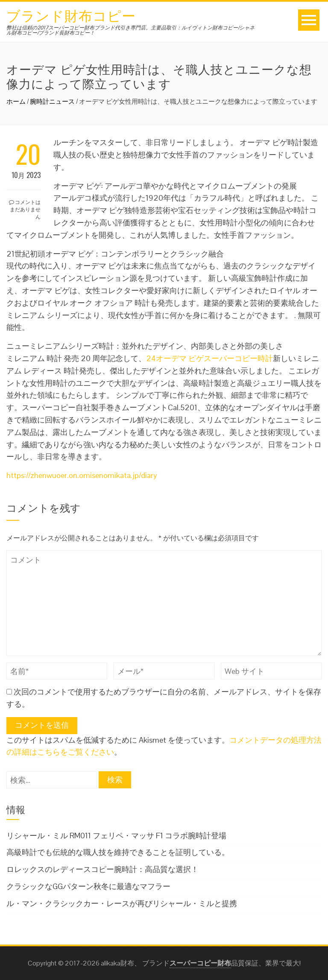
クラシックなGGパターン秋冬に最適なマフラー (88, 886)
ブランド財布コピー (71, 15)
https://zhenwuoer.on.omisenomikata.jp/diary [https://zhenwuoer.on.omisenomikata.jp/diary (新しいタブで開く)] (82, 475)
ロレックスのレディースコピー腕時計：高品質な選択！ (102, 869)
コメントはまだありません (25, 209)
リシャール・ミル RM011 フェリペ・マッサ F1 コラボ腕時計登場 (116, 836)
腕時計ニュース (52, 101)
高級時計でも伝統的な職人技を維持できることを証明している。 (118, 852)
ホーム (16, 101)
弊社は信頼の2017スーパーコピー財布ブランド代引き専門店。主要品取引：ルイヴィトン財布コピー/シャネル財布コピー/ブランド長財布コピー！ (130, 30)
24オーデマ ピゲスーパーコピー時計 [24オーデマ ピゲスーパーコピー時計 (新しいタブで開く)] (209, 358)
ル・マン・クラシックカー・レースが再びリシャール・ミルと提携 (122, 903)
